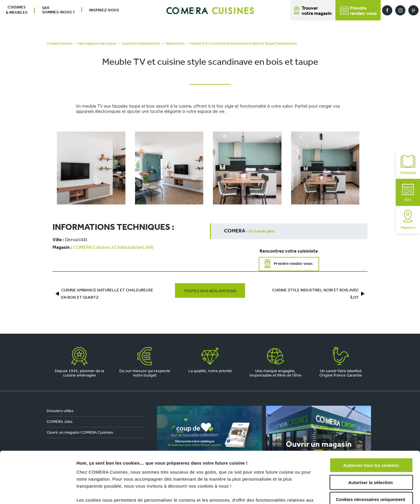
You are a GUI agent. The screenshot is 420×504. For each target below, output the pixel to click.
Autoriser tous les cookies (370, 414)
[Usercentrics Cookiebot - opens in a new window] (38, 493)
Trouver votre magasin (317, 11)
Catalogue (408, 165)
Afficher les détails (321, 492)
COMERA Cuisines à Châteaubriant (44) (113, 248)
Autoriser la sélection (371, 431)
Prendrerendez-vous (358, 11)
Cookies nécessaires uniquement (370, 448)
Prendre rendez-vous (293, 264)
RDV (408, 192)
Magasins (408, 220)
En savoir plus (262, 231)
